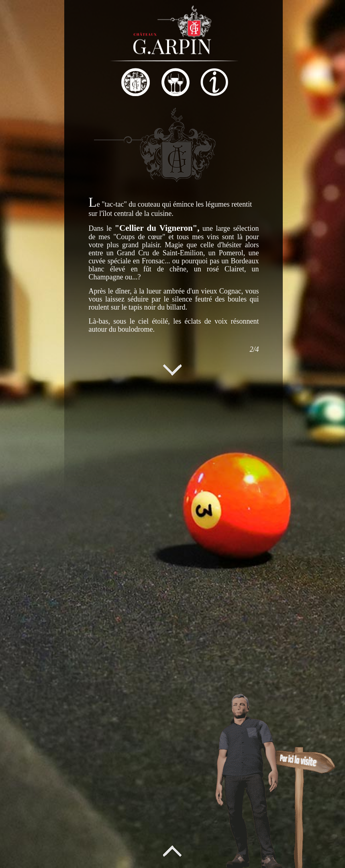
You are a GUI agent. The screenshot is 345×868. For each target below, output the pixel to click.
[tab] (60, 83)
